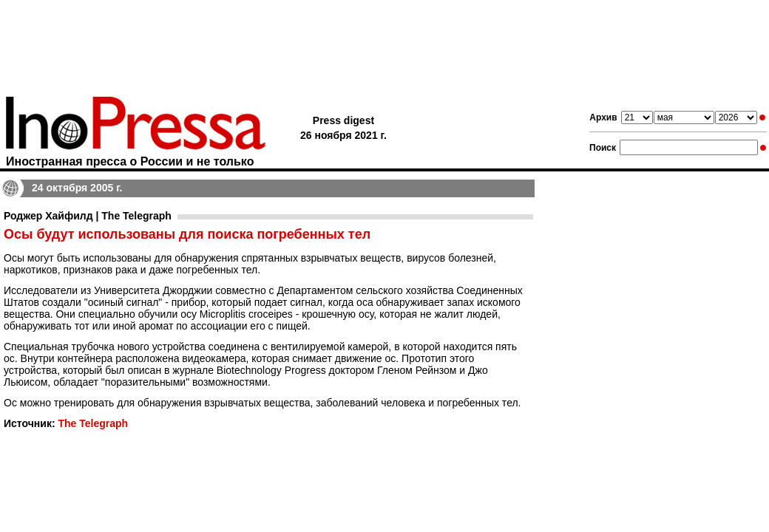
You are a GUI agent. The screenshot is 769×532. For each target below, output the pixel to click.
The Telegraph (93, 423)
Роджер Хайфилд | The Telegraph (88, 216)
